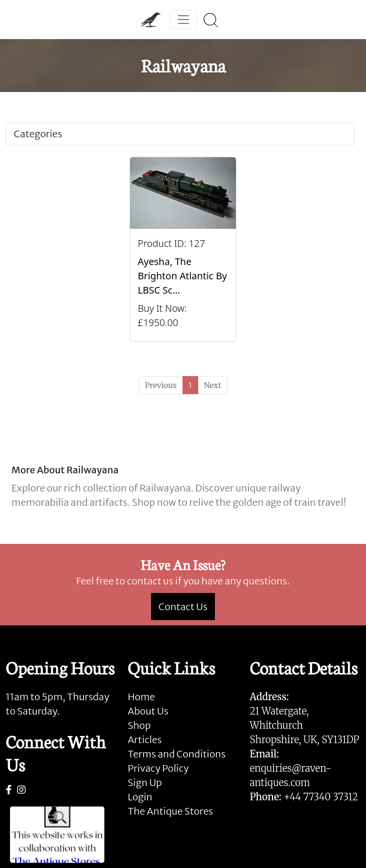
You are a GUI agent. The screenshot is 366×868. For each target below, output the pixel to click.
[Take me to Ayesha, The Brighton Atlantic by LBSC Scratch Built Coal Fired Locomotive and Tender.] (183, 249)
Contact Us (183, 607)
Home (141, 697)
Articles (145, 740)
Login (140, 797)
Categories (38, 134)
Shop (139, 725)
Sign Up (145, 782)
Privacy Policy (158, 768)
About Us (148, 711)
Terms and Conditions (177, 754)
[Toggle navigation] (183, 20)
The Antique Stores (170, 811)
